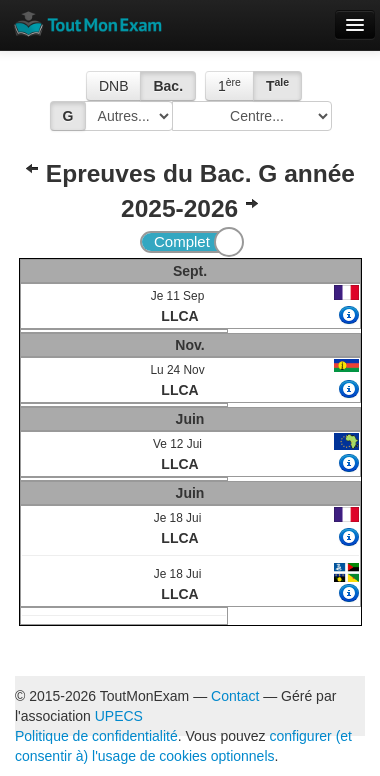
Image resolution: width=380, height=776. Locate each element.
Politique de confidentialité (96, 736)
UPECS (119, 716)
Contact (235, 696)
